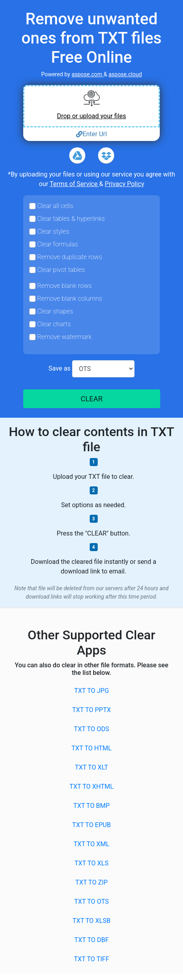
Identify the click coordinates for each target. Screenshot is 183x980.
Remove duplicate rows (70, 257)
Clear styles (53, 231)
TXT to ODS (92, 729)
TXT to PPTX (91, 710)
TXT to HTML (91, 748)
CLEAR (91, 399)
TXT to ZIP (91, 882)
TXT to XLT (91, 767)
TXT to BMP (91, 806)
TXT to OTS (91, 902)
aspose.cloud (125, 74)
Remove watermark (64, 337)
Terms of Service (74, 184)
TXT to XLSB (91, 921)
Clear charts (54, 324)
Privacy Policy (125, 184)
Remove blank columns (70, 299)
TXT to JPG (91, 691)
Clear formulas (58, 244)
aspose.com (88, 74)
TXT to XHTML (91, 787)
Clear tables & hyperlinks (71, 219)
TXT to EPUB (91, 825)
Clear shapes (55, 311)
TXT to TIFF (91, 959)
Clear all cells (55, 206)
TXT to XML (91, 844)
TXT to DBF (91, 940)
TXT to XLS (91, 863)
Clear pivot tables (61, 270)
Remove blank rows (64, 286)
